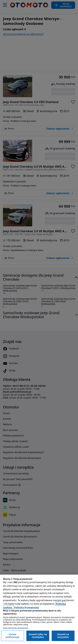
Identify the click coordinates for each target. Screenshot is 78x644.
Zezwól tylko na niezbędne (38, 636)
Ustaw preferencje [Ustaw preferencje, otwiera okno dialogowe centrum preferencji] (12, 636)
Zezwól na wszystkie (63, 636)
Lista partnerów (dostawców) (15, 628)
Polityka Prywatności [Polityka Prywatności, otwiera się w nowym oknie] (27, 607)
